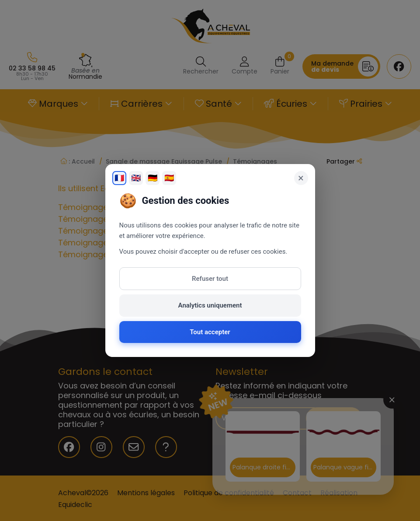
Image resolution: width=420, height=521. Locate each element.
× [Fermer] (301, 178)
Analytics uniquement (210, 305)
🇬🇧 (136, 178)
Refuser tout (210, 279)
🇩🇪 (153, 178)
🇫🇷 (119, 178)
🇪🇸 (169, 178)
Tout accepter (210, 332)
